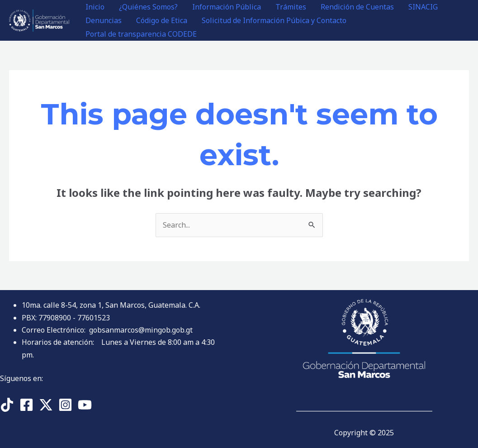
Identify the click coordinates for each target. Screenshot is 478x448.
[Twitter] (46, 405)
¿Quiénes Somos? (148, 7)
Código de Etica (162, 20)
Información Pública (227, 7)
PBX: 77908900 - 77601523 (66, 318)
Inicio (95, 7)
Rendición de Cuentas (357, 7)
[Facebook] (26, 405)
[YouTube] (85, 405)
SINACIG (423, 7)
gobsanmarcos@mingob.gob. (141, 330)
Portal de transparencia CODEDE (141, 34)
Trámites (291, 7)
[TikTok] (7, 405)
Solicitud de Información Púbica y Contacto (274, 20)
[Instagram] (65, 405)
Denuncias (104, 20)
